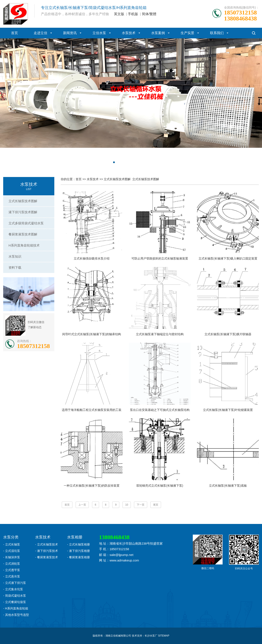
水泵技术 (129, 33)
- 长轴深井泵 (12, 557)
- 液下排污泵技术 (47, 551)
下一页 (141, 505)
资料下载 (15, 268)
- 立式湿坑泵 (12, 551)
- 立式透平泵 (12, 570)
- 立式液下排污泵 (15, 583)
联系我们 (217, 33)
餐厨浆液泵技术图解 (23, 234)
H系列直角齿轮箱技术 (24, 245)
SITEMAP (164, 636)
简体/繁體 (149, 14)
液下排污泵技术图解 (23, 212)
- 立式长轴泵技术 (47, 544)
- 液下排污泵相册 (78, 551)
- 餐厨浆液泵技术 (47, 557)
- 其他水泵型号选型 (16, 615)
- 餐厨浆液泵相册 (78, 557)
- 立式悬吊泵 (12, 576)
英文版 (119, 14)
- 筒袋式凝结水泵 (15, 596)
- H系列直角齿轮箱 (16, 608)
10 (127, 505)
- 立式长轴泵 (12, 544)
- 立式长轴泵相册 (78, 544)
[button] (114, 162)
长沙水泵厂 (151, 636)
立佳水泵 (99, 33)
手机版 (133, 14)
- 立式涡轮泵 (12, 564)
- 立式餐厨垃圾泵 (15, 602)
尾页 (156, 505)
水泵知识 (15, 256)
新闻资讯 (70, 33)
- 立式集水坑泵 (13, 589)
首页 (14, 33)
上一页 (82, 505)
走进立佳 (40, 33)
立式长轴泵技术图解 (23, 201)
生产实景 (187, 33)
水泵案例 (158, 33)
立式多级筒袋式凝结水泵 (26, 223)
